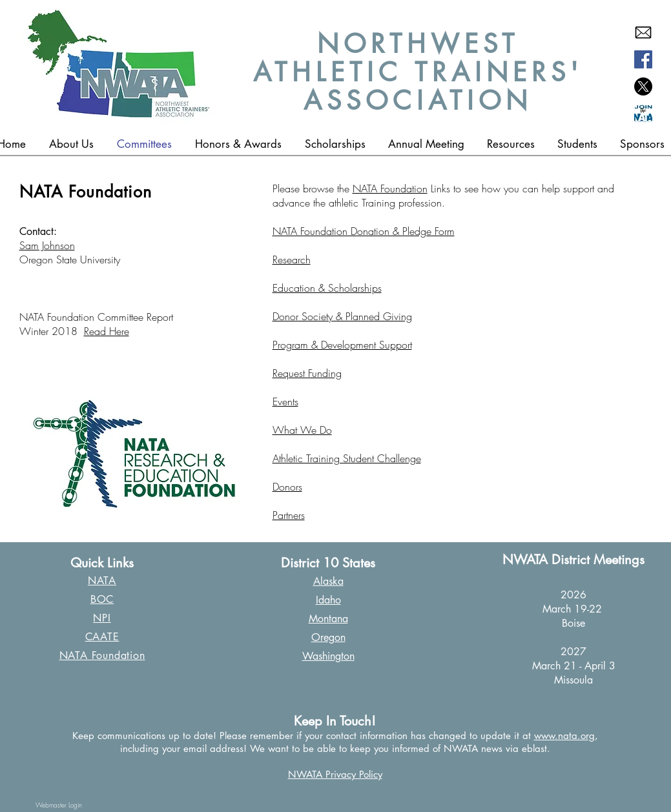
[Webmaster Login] (59, 805)
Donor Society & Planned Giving (342, 316)
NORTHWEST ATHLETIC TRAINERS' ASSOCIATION (418, 72)
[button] (238, 144)
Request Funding (307, 373)
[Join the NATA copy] (643, 114)
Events (285, 401)
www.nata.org (564, 736)
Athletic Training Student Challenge (347, 458)
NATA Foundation (390, 188)
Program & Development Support (342, 345)
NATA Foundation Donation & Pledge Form (364, 231)
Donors (287, 487)
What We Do (302, 430)
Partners (289, 515)
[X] (643, 86)
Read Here (107, 331)
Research (292, 259)
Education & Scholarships (327, 288)
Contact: (38, 231)
